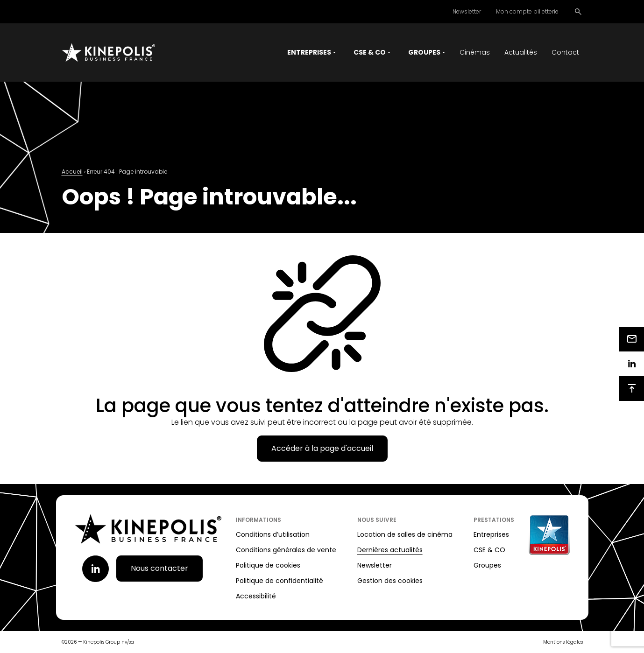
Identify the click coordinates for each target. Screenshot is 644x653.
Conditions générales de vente (286, 550)
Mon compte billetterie (527, 11)
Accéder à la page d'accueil (322, 448)
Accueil (72, 172)
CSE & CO (489, 550)
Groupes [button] (424, 52)
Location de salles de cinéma (405, 534)
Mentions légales (563, 642)
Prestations (494, 520)
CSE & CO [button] (370, 52)
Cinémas (475, 52)
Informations (258, 520)
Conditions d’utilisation (273, 534)
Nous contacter (159, 568)
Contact (565, 52)
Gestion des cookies (390, 581)
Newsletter (467, 11)
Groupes (487, 565)
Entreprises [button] (309, 52)
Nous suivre (377, 520)
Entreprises (491, 534)
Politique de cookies (268, 565)
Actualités (521, 52)
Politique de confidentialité (280, 581)
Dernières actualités (390, 550)
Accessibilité (256, 596)
